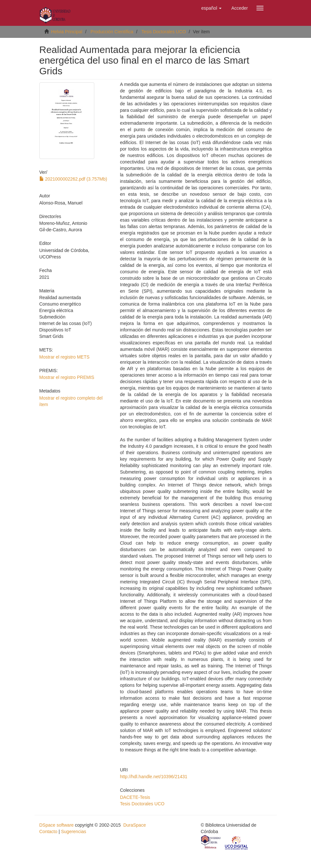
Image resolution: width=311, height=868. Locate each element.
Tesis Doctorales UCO (164, 32)
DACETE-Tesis (135, 797)
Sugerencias (74, 831)
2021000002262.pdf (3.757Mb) (73, 179)
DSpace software (57, 825)
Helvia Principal (67, 32)
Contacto (48, 831)
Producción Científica (112, 32)
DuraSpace (135, 825)
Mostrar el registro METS (65, 357)
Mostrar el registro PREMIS (67, 377)
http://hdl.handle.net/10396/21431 (154, 777)
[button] (211, 8)
